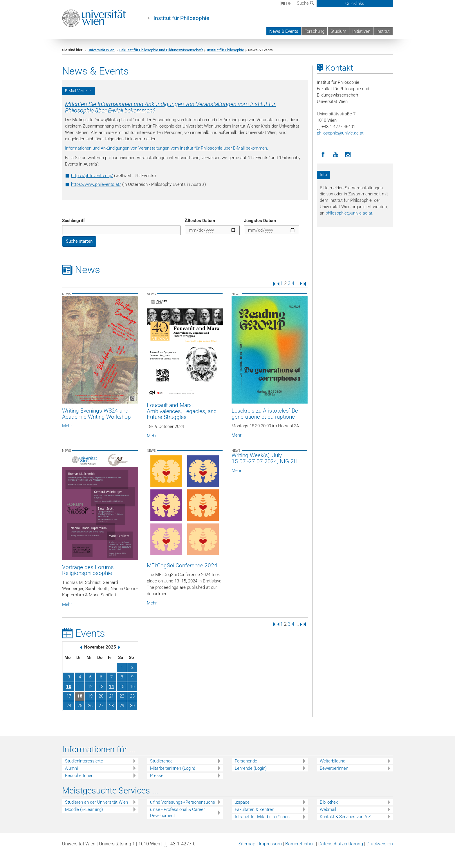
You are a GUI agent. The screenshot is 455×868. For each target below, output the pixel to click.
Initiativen (361, 31)
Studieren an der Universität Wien (96, 802)
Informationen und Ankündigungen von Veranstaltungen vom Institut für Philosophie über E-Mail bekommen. (167, 148)
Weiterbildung (333, 761)
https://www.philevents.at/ (96, 184)
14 (111, 687)
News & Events (284, 31)
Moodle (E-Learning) (84, 809)
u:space (242, 802)
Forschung (314, 31)
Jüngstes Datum (260, 221)
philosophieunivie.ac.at (340, 133)
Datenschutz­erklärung (341, 844)
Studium (338, 31)
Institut (383, 31)
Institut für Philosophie (181, 18)
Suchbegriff (73, 221)
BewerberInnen (334, 768)
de (286, 3)
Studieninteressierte (84, 761)
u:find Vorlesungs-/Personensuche (183, 802)
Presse (157, 776)
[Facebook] (323, 155)
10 (69, 687)
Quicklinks (355, 3)
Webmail (328, 809)
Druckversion (380, 844)
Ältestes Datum (200, 221)
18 (80, 696)
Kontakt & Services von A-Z (345, 817)
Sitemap (247, 844)
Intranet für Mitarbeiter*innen (262, 817)
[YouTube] (336, 155)
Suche (306, 3)
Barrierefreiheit (300, 844)
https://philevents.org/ (92, 176)
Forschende (246, 761)
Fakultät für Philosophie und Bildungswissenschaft (161, 50)
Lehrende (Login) (251, 768)
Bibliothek (329, 802)
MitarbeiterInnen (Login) (173, 768)
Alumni (71, 768)
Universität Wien (101, 50)
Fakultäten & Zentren (254, 809)
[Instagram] (348, 155)
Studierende (161, 761)
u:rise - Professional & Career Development (177, 812)
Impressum (270, 844)
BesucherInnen (79, 776)
